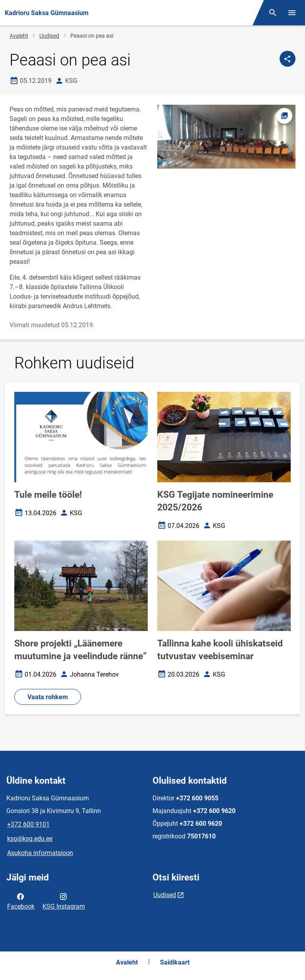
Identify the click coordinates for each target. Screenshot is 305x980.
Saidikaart (175, 962)
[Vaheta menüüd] (292, 13)
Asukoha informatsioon (40, 853)
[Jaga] (288, 59)
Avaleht (19, 36)
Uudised (49, 36)
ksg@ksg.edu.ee (30, 839)
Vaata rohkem (48, 697)
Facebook (21, 901)
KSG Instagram (64, 901)
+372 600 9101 (28, 824)
